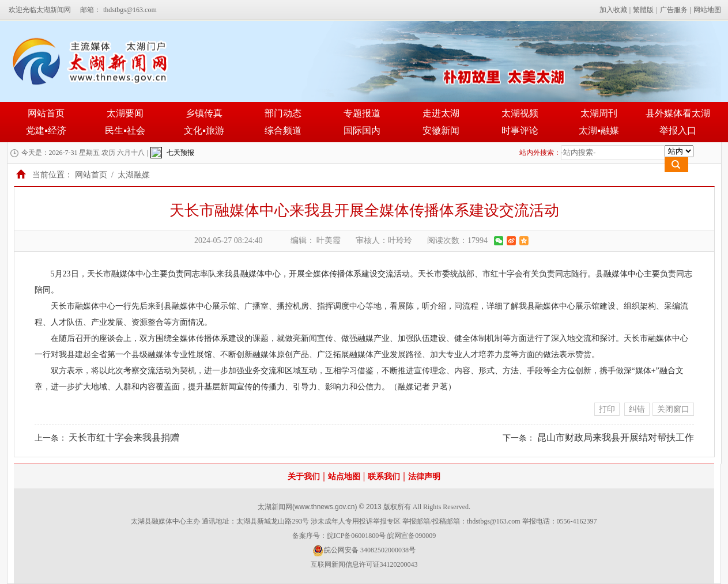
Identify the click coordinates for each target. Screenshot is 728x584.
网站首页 (46, 113)
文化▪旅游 (204, 130)
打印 (607, 409)
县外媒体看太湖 (678, 113)
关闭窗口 (673, 409)
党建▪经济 (46, 130)
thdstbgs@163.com (130, 10)
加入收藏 (613, 10)
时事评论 (520, 130)
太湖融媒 (134, 175)
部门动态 (283, 113)
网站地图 (707, 10)
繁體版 (643, 10)
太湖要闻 (125, 113)
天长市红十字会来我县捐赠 (124, 437)
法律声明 (424, 477)
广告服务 (674, 10)
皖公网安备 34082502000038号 (364, 551)
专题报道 (362, 113)
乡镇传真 (204, 113)
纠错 (637, 409)
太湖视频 (520, 113)
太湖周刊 (599, 113)
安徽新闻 (441, 130)
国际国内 (362, 130)
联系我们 (384, 477)
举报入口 (678, 130)
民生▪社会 (125, 130)
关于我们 (304, 477)
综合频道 (283, 130)
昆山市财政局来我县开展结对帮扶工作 (616, 437)
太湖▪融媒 (599, 130)
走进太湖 (441, 113)
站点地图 (344, 477)
